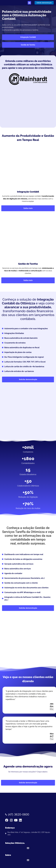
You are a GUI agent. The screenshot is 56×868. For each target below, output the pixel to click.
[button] (29, 3)
